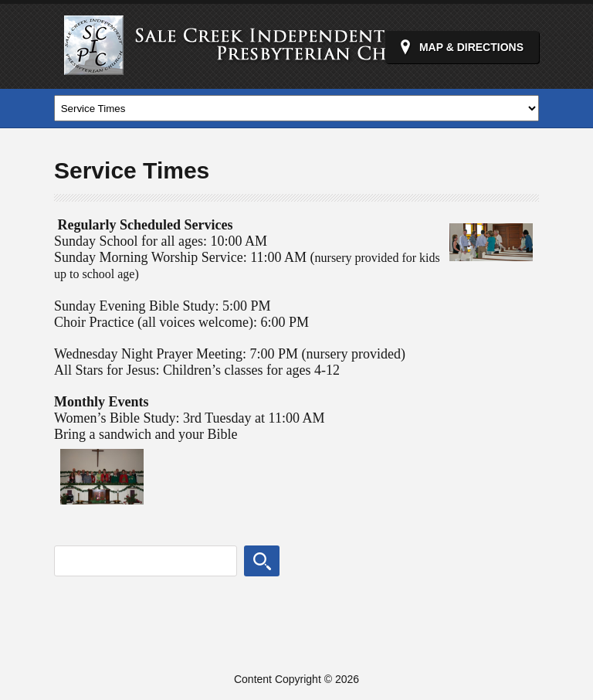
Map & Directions (471, 47)
